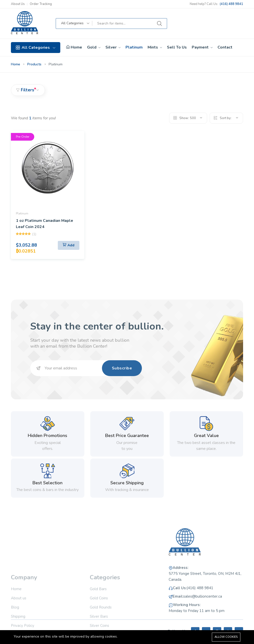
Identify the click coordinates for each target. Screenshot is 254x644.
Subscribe (122, 368)
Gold (94, 47)
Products (34, 64)
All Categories (36, 48)
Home (74, 47)
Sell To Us (177, 47)
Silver (113, 47)
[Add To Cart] (69, 245)
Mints (155, 47)
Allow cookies (226, 637)
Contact (225, 47)
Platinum (134, 47)
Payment (202, 47)
